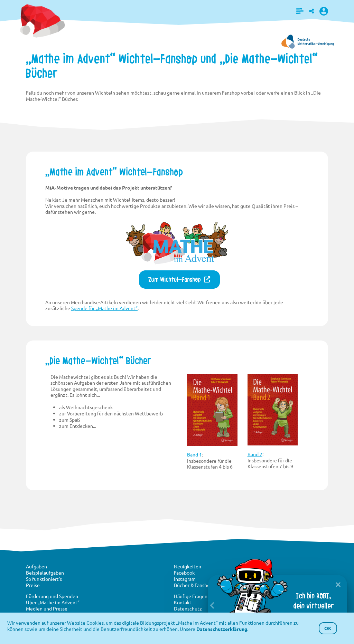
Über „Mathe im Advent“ (53, 602)
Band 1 (194, 454)
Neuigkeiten (188, 566)
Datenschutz (188, 608)
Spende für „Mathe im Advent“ (104, 308)
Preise (33, 585)
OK (328, 628)
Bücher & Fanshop (193, 585)
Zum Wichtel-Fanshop (175, 280)
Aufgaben (36, 566)
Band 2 (255, 454)
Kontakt (183, 602)
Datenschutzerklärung (222, 629)
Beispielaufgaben (45, 573)
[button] (300, 11)
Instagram (185, 579)
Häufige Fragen (191, 596)
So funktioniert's (44, 579)
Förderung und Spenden (52, 596)
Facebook (184, 573)
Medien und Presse (47, 608)
